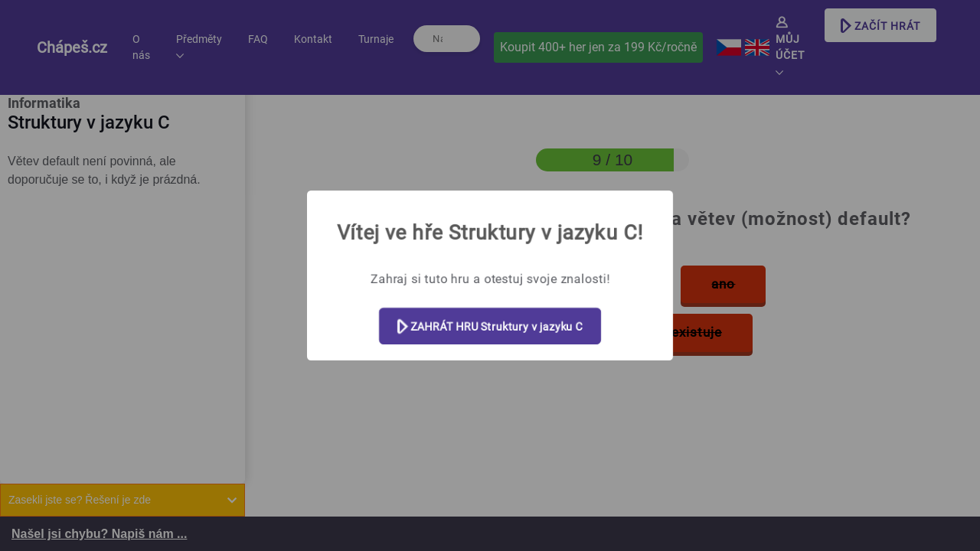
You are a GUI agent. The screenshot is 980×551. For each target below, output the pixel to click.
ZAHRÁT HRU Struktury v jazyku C (490, 327)
